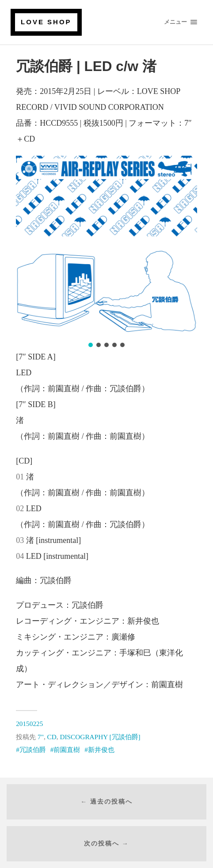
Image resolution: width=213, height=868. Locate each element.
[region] (106, 252)
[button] (91, 345)
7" (41, 737)
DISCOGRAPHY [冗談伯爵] (100, 737)
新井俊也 (101, 750)
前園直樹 (67, 750)
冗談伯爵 (33, 750)
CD (52, 737)
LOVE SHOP (46, 22)
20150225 (29, 724)
